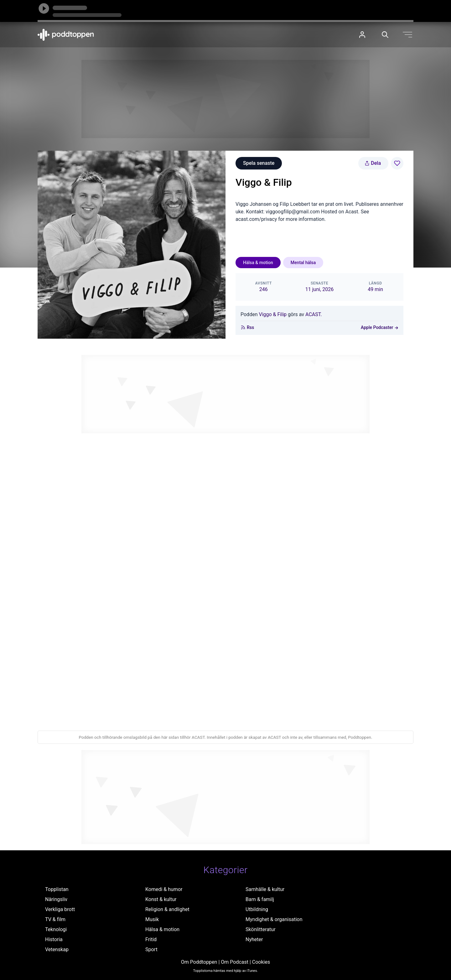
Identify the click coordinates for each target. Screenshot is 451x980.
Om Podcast (235, 962)
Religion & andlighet (167, 909)
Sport (151, 949)
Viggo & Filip (273, 314)
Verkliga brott (60, 909)
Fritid (151, 939)
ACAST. (314, 314)
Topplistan (57, 889)
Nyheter (254, 939)
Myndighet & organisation (274, 919)
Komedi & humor (164, 889)
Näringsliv (56, 899)
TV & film (55, 919)
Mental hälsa (303, 263)
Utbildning (257, 909)
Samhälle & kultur (265, 889)
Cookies (261, 962)
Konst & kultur (161, 899)
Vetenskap (57, 949)
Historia (54, 939)
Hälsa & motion (258, 263)
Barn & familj (260, 899)
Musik (152, 919)
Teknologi (56, 929)
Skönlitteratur (261, 929)
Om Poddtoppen (199, 962)
